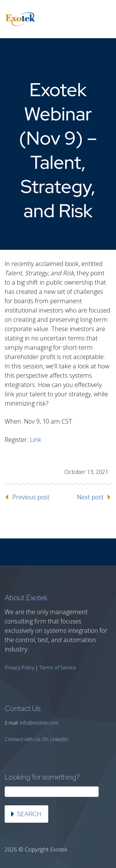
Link (36, 440)
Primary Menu (104, 19)
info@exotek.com (39, 723)
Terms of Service (58, 668)
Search (29, 814)
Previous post (31, 497)
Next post (90, 497)
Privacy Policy (19, 668)
